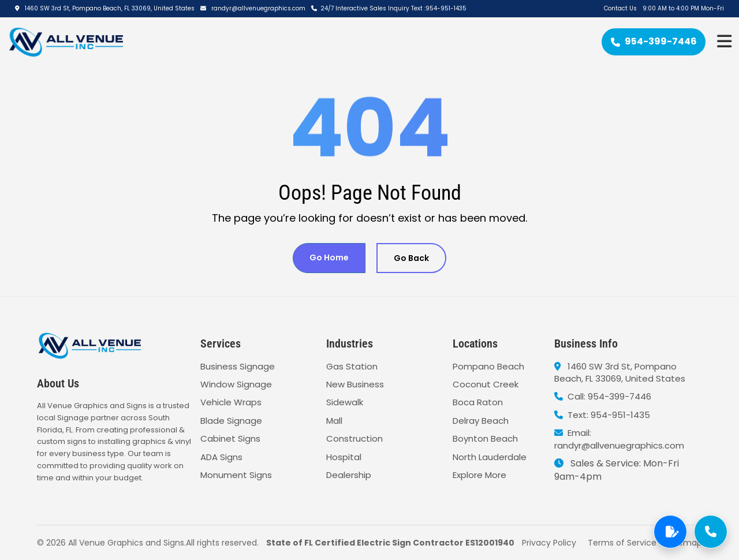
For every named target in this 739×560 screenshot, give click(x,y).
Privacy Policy (549, 543)
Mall (334, 421)
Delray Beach (481, 421)
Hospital (344, 457)
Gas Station (352, 366)
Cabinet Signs (230, 438)
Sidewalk (345, 402)
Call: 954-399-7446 (603, 396)
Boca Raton (478, 402)
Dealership (349, 475)
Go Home (329, 257)
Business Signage (238, 366)
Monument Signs (236, 475)
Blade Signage (231, 421)
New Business (355, 384)
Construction (354, 438)
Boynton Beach (485, 438)
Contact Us (620, 9)
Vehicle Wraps (231, 402)
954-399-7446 (654, 41)
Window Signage (236, 384)
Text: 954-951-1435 (602, 415)
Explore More (479, 475)
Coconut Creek (486, 384)
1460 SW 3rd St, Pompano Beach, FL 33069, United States (105, 8)
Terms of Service (622, 543)
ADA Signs (221, 457)
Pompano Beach (488, 366)
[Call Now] (711, 532)
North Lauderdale (490, 457)
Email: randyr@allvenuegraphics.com (619, 439)
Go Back (411, 258)
